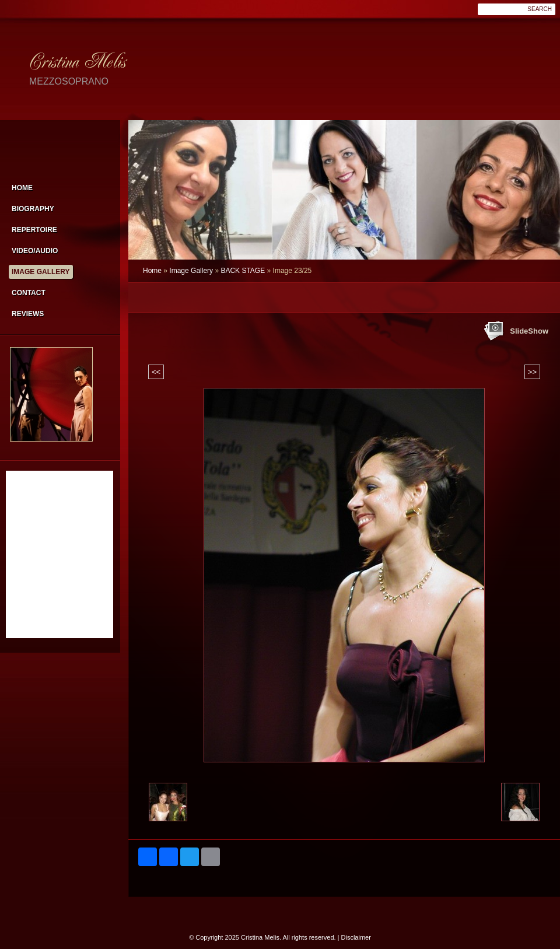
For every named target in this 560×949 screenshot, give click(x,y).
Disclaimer (356, 937)
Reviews (28, 314)
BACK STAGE (243, 271)
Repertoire (34, 230)
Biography (33, 209)
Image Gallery (191, 271)
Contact (29, 293)
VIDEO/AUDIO (35, 251)
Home (152, 271)
